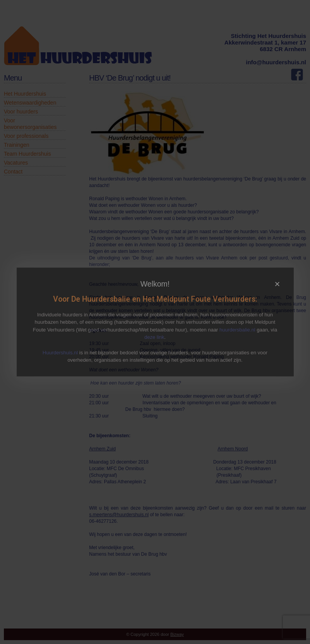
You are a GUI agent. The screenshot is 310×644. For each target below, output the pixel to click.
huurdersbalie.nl (237, 330)
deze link (154, 337)
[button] (277, 284)
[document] (155, 322)
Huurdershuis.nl (60, 353)
